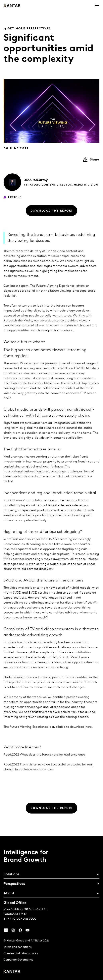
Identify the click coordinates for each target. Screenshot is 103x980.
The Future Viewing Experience (52, 286)
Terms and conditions (18, 947)
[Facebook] (20, 931)
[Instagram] (13, 931)
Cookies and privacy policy (21, 953)
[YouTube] (6, 931)
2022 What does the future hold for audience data (49, 755)
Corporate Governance (18, 960)
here (89, 727)
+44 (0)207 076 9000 (21, 919)
